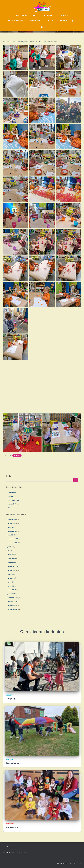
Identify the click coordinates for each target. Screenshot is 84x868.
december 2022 (13, 598)
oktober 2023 (12, 570)
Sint (9, 508)
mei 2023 (10, 578)
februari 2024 (12, 558)
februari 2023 (12, 590)
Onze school (22, 14)
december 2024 (13, 539)
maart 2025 (11, 527)
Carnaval (10, 496)
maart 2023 (11, 586)
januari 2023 (11, 594)
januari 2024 (11, 562)
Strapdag (11, 699)
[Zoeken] (76, 480)
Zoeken (9, 476)
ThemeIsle (77, 863)
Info (36, 14)
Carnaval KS (12, 827)
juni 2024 (10, 547)
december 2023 (13, 566)
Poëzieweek (12, 492)
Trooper (63, 20)
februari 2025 (12, 531)
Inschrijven (35, 20)
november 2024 (12, 543)
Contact (50, 20)
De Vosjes (17, 455)
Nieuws (64, 14)
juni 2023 (10, 574)
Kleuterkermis (13, 763)
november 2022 (12, 602)
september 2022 (13, 610)
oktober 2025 (12, 523)
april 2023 (11, 582)
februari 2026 (12, 519)
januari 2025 (11, 535)
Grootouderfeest (13, 504)
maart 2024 (11, 555)
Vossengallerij (16, 20)
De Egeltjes (10, 695)
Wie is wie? (49, 14)
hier (9, 847)
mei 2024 (10, 551)
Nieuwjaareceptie (13, 500)
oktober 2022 (12, 606)
